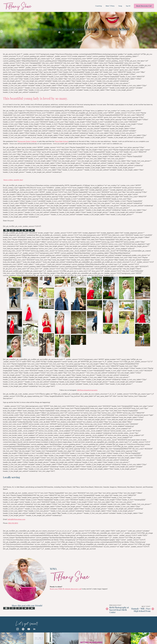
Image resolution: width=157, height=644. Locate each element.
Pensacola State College (27, 141)
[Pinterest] (19, 230)
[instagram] (18, 629)
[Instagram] (13, 230)
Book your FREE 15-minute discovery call (66, 589)
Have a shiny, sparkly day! (13, 180)
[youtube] (29, 629)
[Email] (32, 230)
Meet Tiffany (110, 6)
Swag (120, 6)
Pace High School (61, 141)
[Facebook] (6, 230)
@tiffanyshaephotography (87, 390)
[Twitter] (25, 230)
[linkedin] (34, 629)
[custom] (23, 629)
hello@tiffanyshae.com (16, 519)
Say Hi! (128, 6)
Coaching (99, 6)
